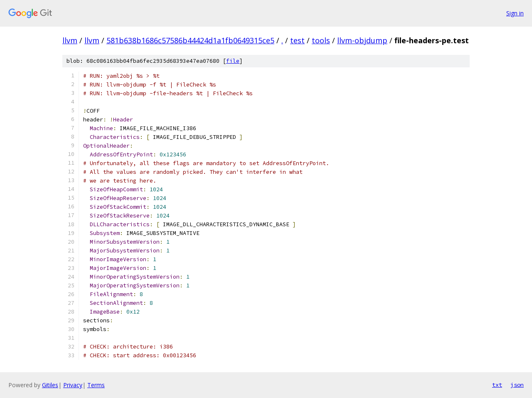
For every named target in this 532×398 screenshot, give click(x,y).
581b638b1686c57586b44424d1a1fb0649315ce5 (190, 40)
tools (321, 40)
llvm (70, 40)
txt (497, 385)
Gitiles (50, 385)
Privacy (73, 385)
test (297, 40)
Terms (96, 385)
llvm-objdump (362, 40)
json (517, 385)
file (233, 61)
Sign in (515, 13)
